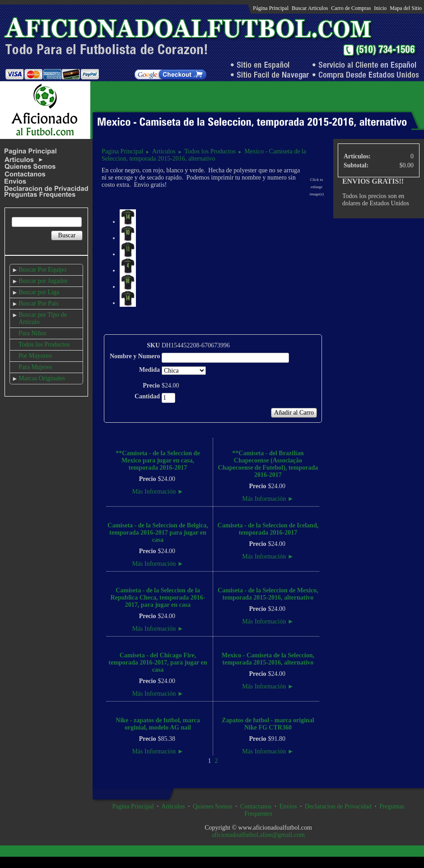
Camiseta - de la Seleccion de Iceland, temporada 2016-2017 (268, 529)
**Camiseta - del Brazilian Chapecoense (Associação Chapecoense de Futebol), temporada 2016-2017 (268, 464)
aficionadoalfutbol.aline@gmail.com (258, 835)
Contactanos (256, 806)
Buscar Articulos (310, 8)
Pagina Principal (122, 151)
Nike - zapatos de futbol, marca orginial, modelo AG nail (158, 724)
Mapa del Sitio (406, 8)
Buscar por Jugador (43, 281)
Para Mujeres (35, 367)
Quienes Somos (213, 806)
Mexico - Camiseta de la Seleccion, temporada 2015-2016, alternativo (204, 155)
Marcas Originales (42, 378)
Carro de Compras (351, 8)
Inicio (380, 8)
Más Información (158, 492)
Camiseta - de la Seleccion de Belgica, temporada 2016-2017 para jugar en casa (158, 533)
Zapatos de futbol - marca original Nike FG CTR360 (268, 724)
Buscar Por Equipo (42, 270)
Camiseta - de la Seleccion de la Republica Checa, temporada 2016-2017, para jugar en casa (158, 598)
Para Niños (33, 333)
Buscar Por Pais (39, 303)
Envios (288, 806)
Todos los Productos (44, 344)
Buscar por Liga (39, 292)
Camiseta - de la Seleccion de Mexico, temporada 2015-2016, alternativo (268, 594)
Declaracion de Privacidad (338, 806)
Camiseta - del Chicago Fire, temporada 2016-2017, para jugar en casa (158, 663)
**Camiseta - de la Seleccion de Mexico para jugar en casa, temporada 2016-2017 (158, 460)
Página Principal (271, 8)
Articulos (164, 151)
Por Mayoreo (35, 356)
